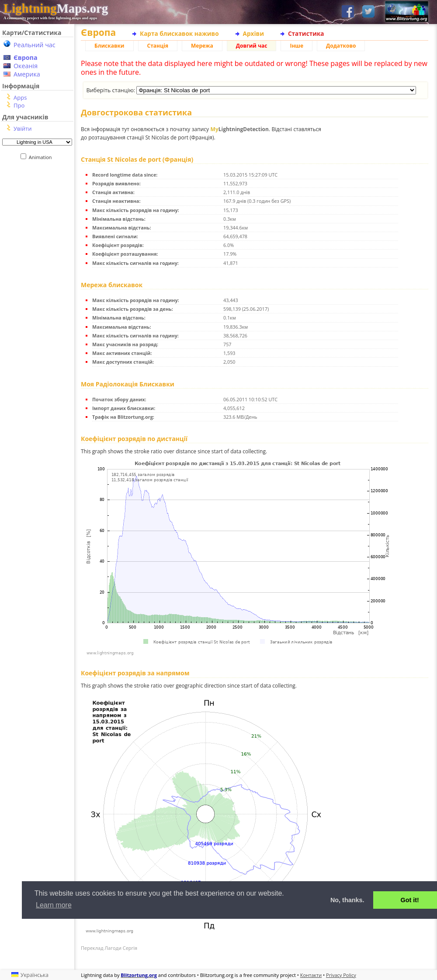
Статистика (306, 33)
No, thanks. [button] (347, 900)
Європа (26, 57)
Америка (27, 74)
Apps (20, 97)
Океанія (26, 66)
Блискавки (109, 46)
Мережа (202, 46)
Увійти (23, 129)
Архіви (253, 33)
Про (19, 105)
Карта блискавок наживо (179, 33)
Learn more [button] (54, 905)
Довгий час (252, 46)
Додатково (341, 46)
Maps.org (56, 8)
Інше (297, 46)
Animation (42, 157)
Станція (158, 46)
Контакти (311, 975)
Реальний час (35, 45)
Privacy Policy (341, 975)
